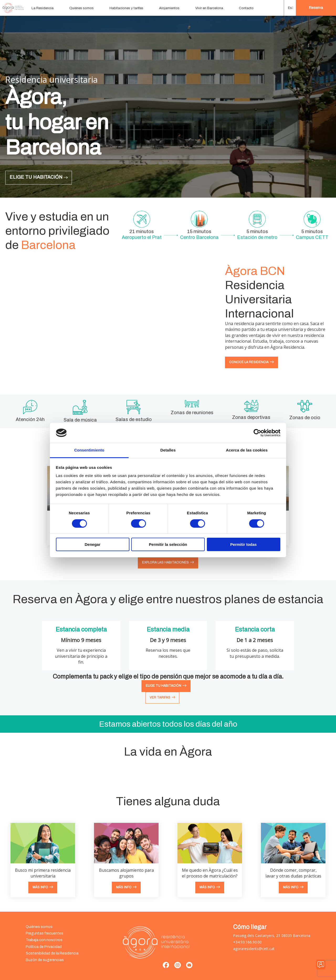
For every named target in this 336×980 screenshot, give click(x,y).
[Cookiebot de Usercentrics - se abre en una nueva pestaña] (257, 433)
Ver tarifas (160, 697)
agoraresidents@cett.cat (254, 949)
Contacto (246, 8)
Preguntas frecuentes (44, 933)
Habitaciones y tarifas (126, 8)
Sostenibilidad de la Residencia (52, 953)
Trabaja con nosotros (44, 940)
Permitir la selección (168, 544)
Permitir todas (243, 544)
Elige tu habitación (36, 177)
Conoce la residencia (249, 362)
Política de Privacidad (44, 947)
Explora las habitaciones (165, 562)
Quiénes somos (82, 8)
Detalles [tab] (168, 450)
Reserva (316, 8)
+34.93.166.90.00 (247, 942)
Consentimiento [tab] (89, 450)
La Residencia (43, 8)
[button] (290, 8)
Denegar (92, 544)
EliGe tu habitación (163, 686)
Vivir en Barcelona (209, 8)
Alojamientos (169, 8)
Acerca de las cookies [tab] (247, 450)
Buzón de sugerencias (45, 960)
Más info (40, 887)
